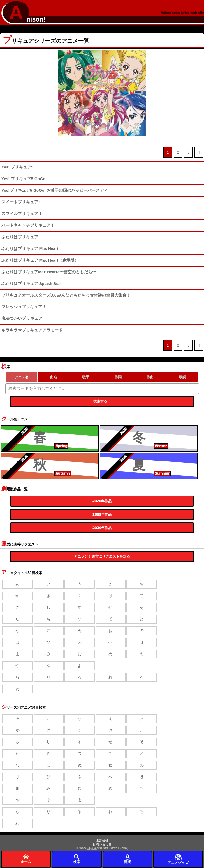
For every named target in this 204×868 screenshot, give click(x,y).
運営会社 (102, 840)
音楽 (127, 859)
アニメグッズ (178, 859)
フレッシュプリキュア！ (24, 307)
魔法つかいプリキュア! (23, 318)
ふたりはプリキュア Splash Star (31, 284)
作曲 (150, 377)
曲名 (54, 377)
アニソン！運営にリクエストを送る (102, 556)
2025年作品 (102, 514)
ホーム (26, 859)
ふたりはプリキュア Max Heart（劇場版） (40, 260)
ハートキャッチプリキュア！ (28, 225)
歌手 (86, 377)
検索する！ (102, 401)
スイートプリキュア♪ (21, 202)
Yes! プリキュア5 (17, 167)
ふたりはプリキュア (20, 237)
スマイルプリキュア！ (22, 214)
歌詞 (182, 377)
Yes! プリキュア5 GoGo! (24, 179)
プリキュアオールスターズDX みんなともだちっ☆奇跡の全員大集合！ (66, 295)
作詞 (118, 377)
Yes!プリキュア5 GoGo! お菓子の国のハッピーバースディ (55, 190)
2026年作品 (102, 501)
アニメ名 (22, 377)
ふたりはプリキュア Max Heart (30, 249)
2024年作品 (102, 528)
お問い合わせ (102, 844)
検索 (77, 859)
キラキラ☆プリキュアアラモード (32, 330)
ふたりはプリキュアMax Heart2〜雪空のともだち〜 (49, 272)
